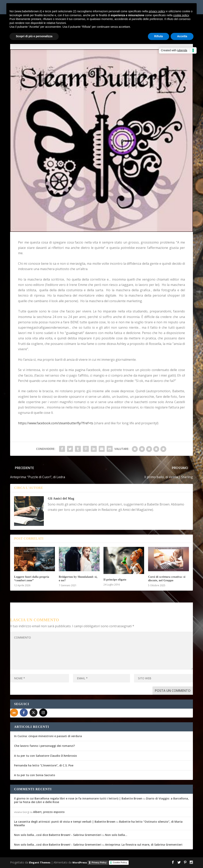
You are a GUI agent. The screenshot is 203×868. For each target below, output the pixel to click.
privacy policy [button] (157, 11)
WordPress (80, 862)
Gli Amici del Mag (61, 498)
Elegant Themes (40, 862)
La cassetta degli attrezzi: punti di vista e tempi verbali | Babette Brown (65, 822)
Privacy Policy (99, 862)
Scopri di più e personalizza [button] (34, 36)
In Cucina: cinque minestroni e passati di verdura (48, 736)
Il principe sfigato (115, 580)
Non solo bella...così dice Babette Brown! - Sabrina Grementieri (58, 835)
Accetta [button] (182, 36)
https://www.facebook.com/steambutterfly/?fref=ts (56, 423)
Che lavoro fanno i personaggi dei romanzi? (45, 746)
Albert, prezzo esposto (49, 812)
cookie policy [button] (181, 15)
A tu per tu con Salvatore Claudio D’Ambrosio (45, 756)
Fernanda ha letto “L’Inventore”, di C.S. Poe (44, 765)
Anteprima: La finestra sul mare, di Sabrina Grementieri (144, 845)
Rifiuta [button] (159, 36)
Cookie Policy (120, 862)
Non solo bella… (116, 835)
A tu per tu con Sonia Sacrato (35, 775)
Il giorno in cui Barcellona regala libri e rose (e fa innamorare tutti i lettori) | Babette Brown (78, 798)
